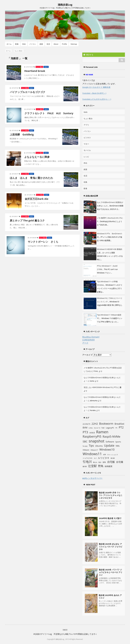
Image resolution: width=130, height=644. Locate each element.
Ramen (102, 432)
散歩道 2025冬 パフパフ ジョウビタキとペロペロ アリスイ (111, 572)
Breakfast (119, 424)
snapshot (97, 441)
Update (109, 445)
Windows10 (107, 449)
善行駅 (113, 458)
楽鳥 (104, 462)
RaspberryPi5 (92, 436)
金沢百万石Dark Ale (36, 199)
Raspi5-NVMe (111, 437)
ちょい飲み (39, 67)
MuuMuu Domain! (91, 337)
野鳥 (101, 466)
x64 (105, 454)
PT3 (85, 432)
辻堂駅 (92, 466)
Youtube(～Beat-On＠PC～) (94, 93)
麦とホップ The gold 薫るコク (27, 220)
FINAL (96, 371)
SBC (85, 441)
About (56, 44)
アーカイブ (87, 355)
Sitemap (74, 44)
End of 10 (97, 428)
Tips (91, 446)
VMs (118, 446)
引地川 (87, 462)
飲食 (17, 44)
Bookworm (106, 424)
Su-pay (85, 446)
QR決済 (92, 433)
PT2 (121, 427)
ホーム (9, 44)
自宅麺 (120, 462)
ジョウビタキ (88, 458)
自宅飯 (111, 462)
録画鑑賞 (109, 466)
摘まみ (95, 462)
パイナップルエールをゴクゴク (28, 92)
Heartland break (35, 71)
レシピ (86, 157)
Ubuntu (99, 446)
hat (103, 428)
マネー (86, 144)
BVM (85, 428)
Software (110, 442)
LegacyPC (110, 428)
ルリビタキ (104, 458)
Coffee (91, 428)
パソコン (33, 44)
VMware (86, 450)
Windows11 (92, 454)
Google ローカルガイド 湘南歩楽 (96, 87)
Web (24, 44)
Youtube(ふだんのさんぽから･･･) (97, 99)
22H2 (95, 424)
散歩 (100, 462)
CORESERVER (88, 340)
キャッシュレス (113, 455)
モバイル (87, 150)
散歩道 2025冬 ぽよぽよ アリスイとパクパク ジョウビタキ (111, 547)
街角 (85, 182)
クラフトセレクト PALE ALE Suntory (49, 113)
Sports (118, 442)
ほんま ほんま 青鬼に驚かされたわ (31, 178)
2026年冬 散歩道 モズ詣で (110, 518)
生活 (48, 44)
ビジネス (87, 138)
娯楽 (41, 44)
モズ (95, 458)
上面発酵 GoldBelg (22, 134)
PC (117, 428)
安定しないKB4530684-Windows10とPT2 (100, 387)
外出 (85, 163)
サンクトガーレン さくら (43, 242)
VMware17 (94, 450)
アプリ (86, 125)
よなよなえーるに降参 (37, 157)
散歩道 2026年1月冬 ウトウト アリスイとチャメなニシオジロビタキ (111, 495)
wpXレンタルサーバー (92, 478)
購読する (88, 55)
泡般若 (46, 67)
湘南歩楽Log (65, 5)
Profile (64, 44)
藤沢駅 (85, 466)
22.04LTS (86, 424)
